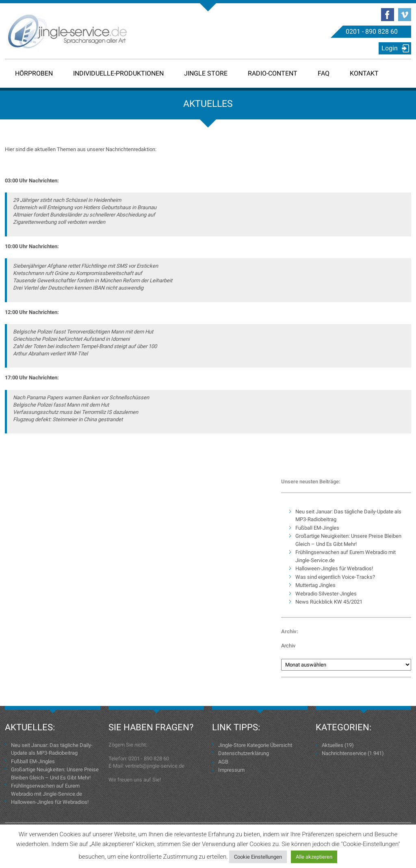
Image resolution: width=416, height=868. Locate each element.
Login (390, 48)
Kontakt (364, 73)
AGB (223, 762)
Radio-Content (273, 73)
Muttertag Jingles (315, 585)
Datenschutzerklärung (244, 753)
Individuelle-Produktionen (118, 73)
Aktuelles (333, 745)
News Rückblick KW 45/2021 (329, 602)
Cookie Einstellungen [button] (258, 857)
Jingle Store (206, 73)
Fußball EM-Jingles (317, 528)
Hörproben (34, 73)
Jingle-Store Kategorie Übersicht (255, 745)
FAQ (324, 73)
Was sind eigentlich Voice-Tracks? (335, 577)
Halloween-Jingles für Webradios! (334, 568)
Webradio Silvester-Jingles (326, 594)
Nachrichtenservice (344, 753)
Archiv (288, 646)
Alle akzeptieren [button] (314, 857)
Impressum (231, 770)
